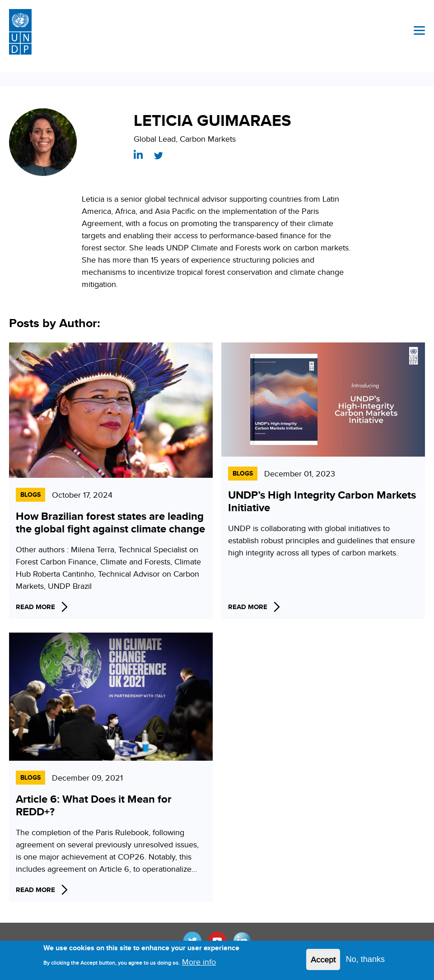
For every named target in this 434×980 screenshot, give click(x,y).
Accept (323, 962)
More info (199, 964)
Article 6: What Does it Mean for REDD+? (94, 805)
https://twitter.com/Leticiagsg (159, 156)
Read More (35, 607)
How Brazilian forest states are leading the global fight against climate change (110, 522)
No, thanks (365, 962)
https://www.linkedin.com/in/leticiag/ (138, 154)
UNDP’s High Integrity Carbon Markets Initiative (322, 501)
